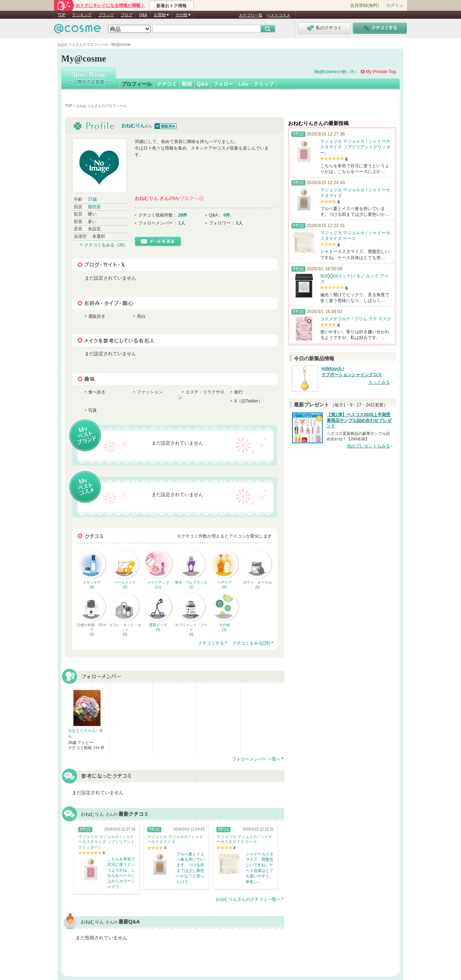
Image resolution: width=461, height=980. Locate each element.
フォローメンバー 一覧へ (256, 759)
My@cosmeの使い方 (334, 72)
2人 (239, 223)
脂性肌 (94, 207)
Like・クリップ (256, 84)
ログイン (395, 5)
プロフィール (136, 84)
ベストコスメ (278, 15)
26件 (183, 215)
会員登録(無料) (364, 5)
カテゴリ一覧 (251, 15)
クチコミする (211, 643)
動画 (187, 84)
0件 (227, 215)
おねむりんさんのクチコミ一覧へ (248, 899)
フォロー (223, 84)
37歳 (92, 199)
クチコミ (167, 84)
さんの (169, 198)
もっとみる (379, 382)
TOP (62, 15)
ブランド (106, 15)
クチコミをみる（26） (106, 245)
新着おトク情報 (171, 6)
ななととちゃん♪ (84, 730)
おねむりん (133, 126)
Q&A (143, 15)
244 (97, 748)
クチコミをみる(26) (251, 643)
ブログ (127, 15)
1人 (182, 223)
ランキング (82, 15)
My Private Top (381, 72)
